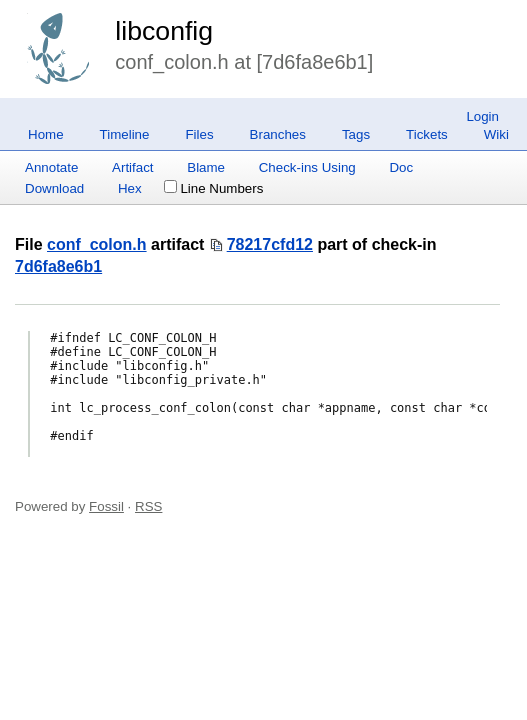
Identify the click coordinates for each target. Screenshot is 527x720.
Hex (130, 188)
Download (54, 188)
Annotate (51, 167)
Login (482, 116)
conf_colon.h (97, 244)
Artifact (132, 167)
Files (199, 134)
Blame (206, 167)
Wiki (496, 134)
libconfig (164, 31)
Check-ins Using (307, 167)
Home (46, 134)
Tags (356, 134)
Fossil (106, 506)
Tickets (427, 134)
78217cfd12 (270, 244)
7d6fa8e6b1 (58, 266)
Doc (401, 167)
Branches (278, 134)
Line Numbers (213, 188)
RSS (148, 506)
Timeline (125, 134)
